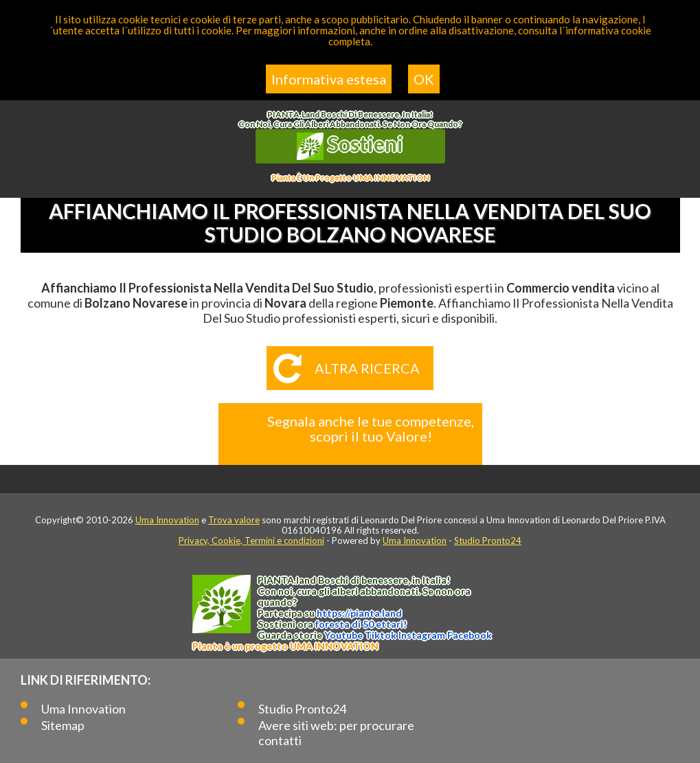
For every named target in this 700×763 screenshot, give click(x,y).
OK (424, 79)
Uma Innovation (167, 520)
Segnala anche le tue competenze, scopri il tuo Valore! (371, 429)
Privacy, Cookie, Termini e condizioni (251, 540)
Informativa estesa (329, 79)
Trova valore (234, 520)
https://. (359, 613)
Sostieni (350, 146)
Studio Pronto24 (488, 540)
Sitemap (63, 725)
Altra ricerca (367, 368)
